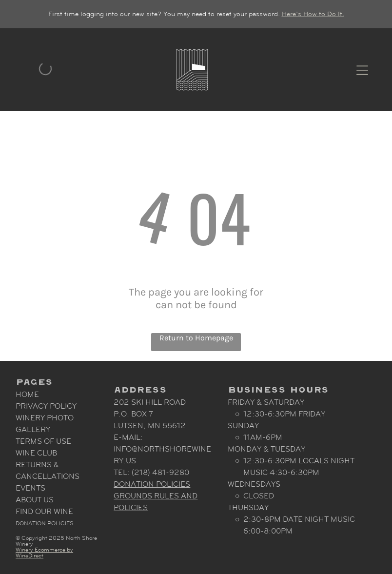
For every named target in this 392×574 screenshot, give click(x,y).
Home (27, 394)
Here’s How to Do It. (313, 14)
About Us (35, 500)
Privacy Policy (46, 406)
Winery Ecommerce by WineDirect (44, 553)
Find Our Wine (44, 511)
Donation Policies (45, 523)
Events (30, 488)
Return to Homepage (196, 338)
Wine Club (36, 453)
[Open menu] (362, 70)
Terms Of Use (43, 441)
